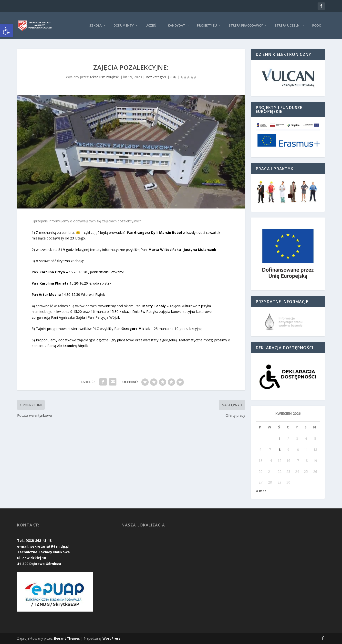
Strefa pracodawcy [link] (246, 25)
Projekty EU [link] (207, 25)
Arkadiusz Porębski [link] (104, 77)
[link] (6, 31)
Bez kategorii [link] (156, 77)
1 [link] (280, 439)
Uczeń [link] (151, 25)
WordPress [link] (111, 638)
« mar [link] (261, 491)
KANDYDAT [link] (177, 25)
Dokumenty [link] (124, 25)
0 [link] (173, 77)
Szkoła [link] (96, 25)
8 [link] (280, 450)
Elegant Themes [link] (67, 638)
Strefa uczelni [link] (288, 25)
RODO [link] (317, 25)
